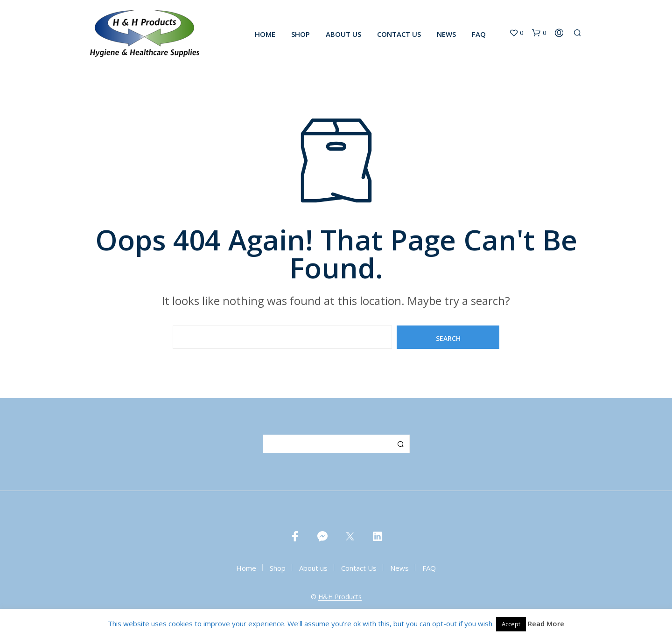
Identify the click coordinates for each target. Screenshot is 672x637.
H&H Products (340, 597)
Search (400, 444)
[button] (516, 33)
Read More (546, 623)
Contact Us (399, 34)
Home (265, 34)
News (446, 34)
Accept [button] (511, 624)
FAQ (479, 34)
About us (343, 34)
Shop (301, 34)
